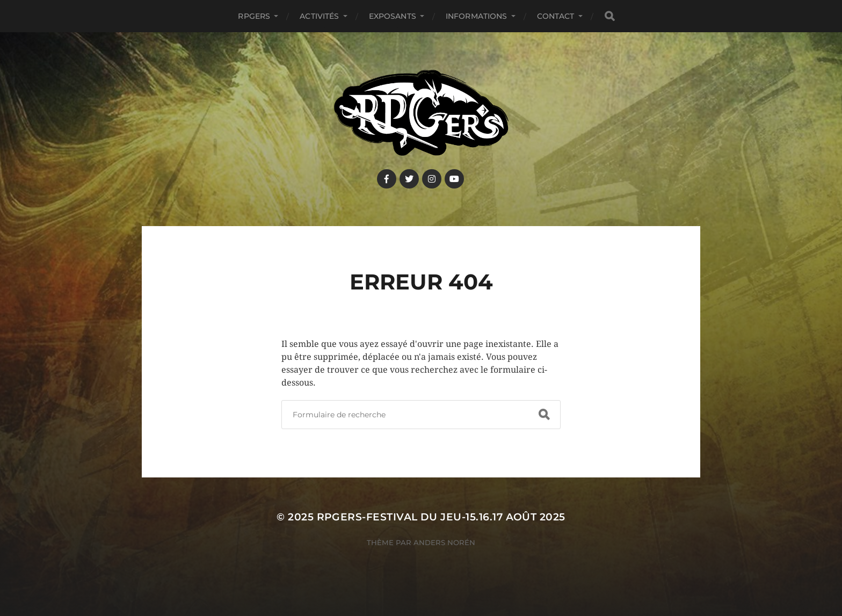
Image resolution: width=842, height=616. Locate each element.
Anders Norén (444, 542)
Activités (319, 16)
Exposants (393, 16)
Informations (477, 16)
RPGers (254, 16)
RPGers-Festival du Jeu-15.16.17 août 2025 (441, 517)
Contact (556, 16)
